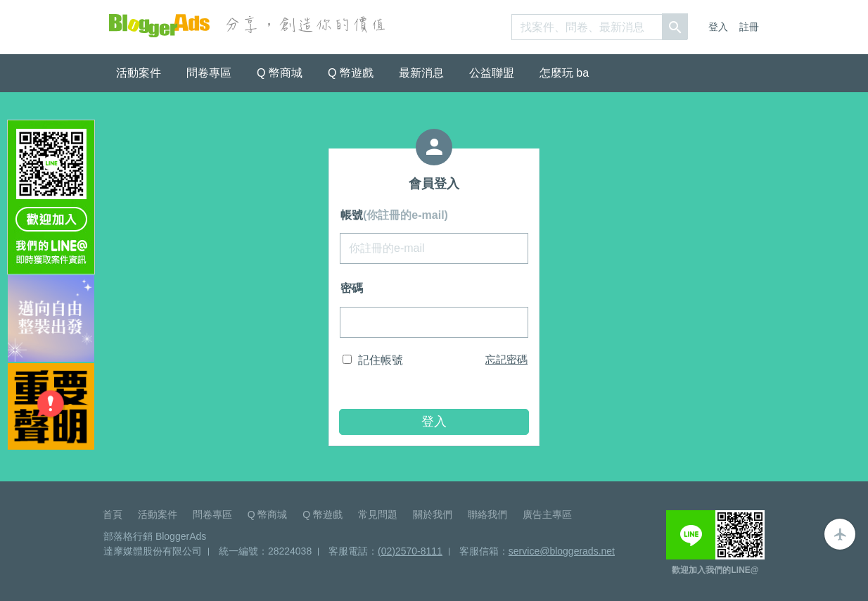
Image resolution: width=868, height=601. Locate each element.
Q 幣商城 (280, 73)
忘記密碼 (506, 359)
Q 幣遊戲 (351, 73)
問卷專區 (209, 73)
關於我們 (433, 514)
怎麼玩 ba (564, 73)
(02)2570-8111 (410, 551)
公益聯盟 (492, 73)
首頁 (113, 514)
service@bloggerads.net (562, 551)
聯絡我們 (487, 514)
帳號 (394, 215)
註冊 (749, 27)
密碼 (352, 288)
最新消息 (421, 73)
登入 (718, 27)
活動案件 (139, 73)
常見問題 (378, 514)
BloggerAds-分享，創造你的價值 (159, 26)
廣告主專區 (547, 514)
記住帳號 (381, 360)
